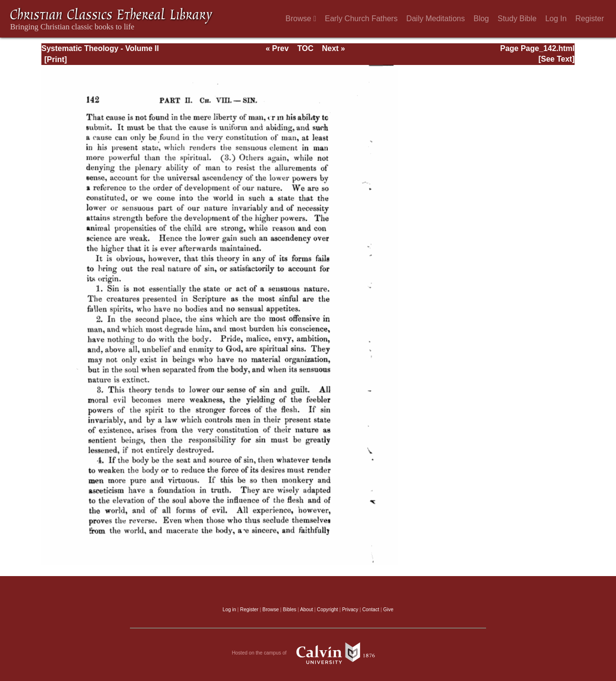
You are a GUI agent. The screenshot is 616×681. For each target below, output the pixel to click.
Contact (371, 610)
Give (388, 610)
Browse (301, 19)
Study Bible (517, 19)
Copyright (328, 610)
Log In (556, 19)
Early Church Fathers (361, 19)
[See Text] (557, 59)
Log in (230, 610)
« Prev (277, 48)
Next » (334, 48)
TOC (305, 48)
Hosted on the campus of (308, 653)
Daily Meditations (436, 19)
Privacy (350, 610)
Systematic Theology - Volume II (100, 48)
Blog (481, 19)
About (306, 610)
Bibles (290, 610)
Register (590, 19)
